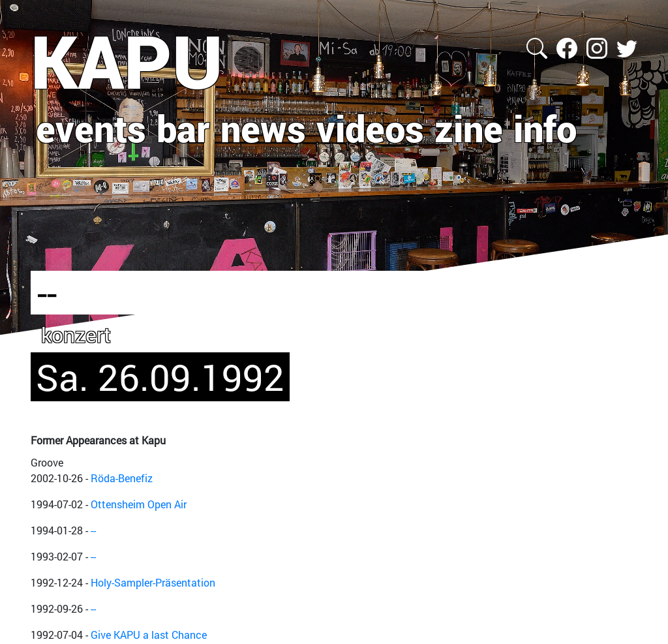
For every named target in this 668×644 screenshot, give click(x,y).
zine (469, 128)
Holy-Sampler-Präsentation (153, 582)
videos (370, 128)
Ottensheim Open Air (139, 504)
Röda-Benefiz (122, 478)
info (545, 128)
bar (183, 128)
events (91, 128)
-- (93, 530)
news (263, 128)
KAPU (127, 61)
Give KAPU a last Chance (149, 635)
